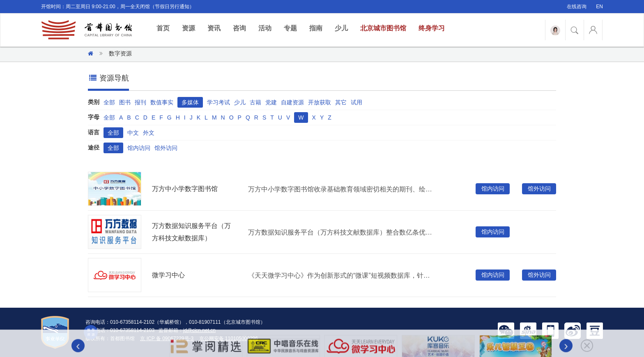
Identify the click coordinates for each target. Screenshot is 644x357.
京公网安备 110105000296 (229, 339)
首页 (166, 28)
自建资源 (292, 102)
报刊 (140, 102)
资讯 (214, 28)
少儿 (341, 28)
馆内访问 (139, 148)
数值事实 (162, 102)
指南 (316, 28)
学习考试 (218, 102)
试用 (356, 102)
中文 (133, 133)
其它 (341, 102)
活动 (265, 28)
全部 (109, 102)
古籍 (255, 102)
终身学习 (432, 28)
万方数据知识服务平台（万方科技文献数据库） (191, 232)
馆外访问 (166, 148)
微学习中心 (168, 275)
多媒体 (190, 102)
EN (599, 7)
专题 (290, 28)
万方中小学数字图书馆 (185, 189)
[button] (506, 330)
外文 (149, 133)
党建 (271, 102)
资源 (189, 28)
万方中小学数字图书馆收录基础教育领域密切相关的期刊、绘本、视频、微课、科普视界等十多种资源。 (342, 189)
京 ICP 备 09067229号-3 (167, 339)
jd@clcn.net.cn (199, 330)
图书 (125, 102)
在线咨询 (577, 7)
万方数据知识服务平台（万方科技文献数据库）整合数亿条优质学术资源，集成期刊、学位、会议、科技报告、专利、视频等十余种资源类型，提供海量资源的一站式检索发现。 (342, 232)
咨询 (239, 28)
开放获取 (320, 102)
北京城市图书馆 (383, 28)
